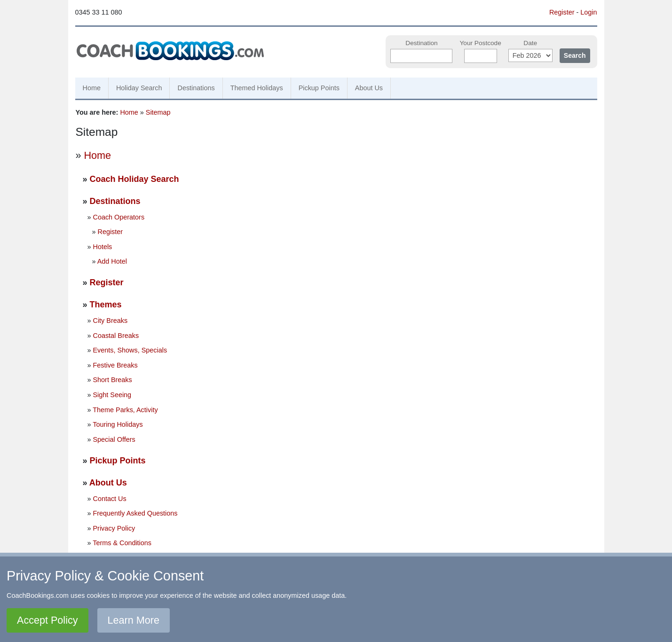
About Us (369, 88)
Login (589, 12)
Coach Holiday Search (134, 179)
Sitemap (158, 112)
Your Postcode (480, 43)
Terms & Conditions (122, 543)
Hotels (103, 247)
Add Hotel (112, 261)
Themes (106, 305)
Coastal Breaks (116, 336)
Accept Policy (47, 620)
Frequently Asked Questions (135, 513)
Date (530, 43)
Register (562, 12)
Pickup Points (319, 88)
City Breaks (111, 321)
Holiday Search (139, 88)
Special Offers (114, 439)
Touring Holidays (118, 424)
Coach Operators (119, 217)
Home (92, 88)
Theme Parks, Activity (125, 410)
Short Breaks (113, 380)
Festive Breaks (115, 365)
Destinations (196, 88)
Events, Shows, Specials (130, 350)
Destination (421, 43)
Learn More (134, 620)
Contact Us (110, 499)
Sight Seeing (112, 395)
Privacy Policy (114, 528)
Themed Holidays (257, 88)
